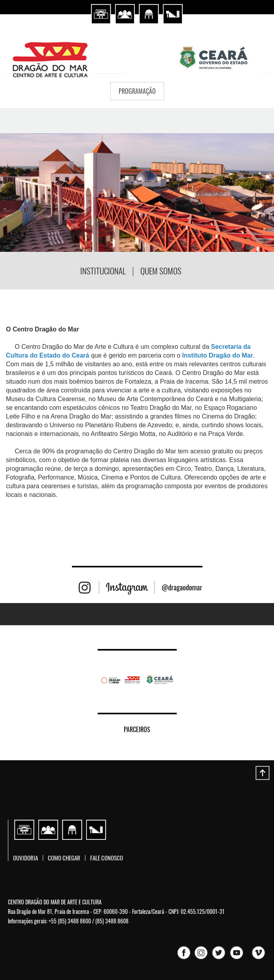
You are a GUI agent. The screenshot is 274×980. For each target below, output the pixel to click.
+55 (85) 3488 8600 (70, 921)
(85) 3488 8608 (112, 921)
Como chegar (64, 858)
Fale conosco (107, 858)
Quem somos (161, 271)
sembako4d (270, 4)
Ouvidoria (26, 858)
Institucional (103, 271)
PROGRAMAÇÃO (137, 91)
